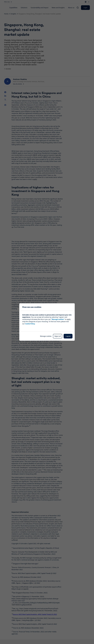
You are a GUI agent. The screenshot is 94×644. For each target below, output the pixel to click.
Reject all (58, 336)
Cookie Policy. (30, 324)
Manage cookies (46, 336)
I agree (68, 336)
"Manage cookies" (58, 319)
